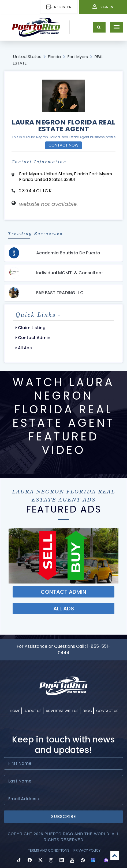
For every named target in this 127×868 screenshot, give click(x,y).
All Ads (24, 348)
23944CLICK (36, 191)
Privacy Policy (87, 850)
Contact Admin (33, 338)
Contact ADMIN (63, 592)
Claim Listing (31, 328)
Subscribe (64, 817)
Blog (87, 711)
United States (27, 57)
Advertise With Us (62, 711)
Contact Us (107, 711)
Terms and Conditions (49, 850)
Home (15, 711)
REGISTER (59, 7)
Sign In (103, 7)
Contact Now (63, 145)
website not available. (48, 204)
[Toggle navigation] (117, 27)
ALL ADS (64, 609)
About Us (33, 711)
